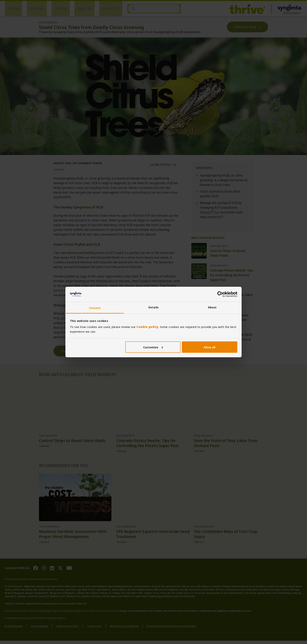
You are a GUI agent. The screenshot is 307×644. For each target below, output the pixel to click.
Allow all (209, 347)
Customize (153, 347)
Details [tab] (153, 307)
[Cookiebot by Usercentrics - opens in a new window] (220, 294)
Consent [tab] (95, 308)
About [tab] (212, 307)
